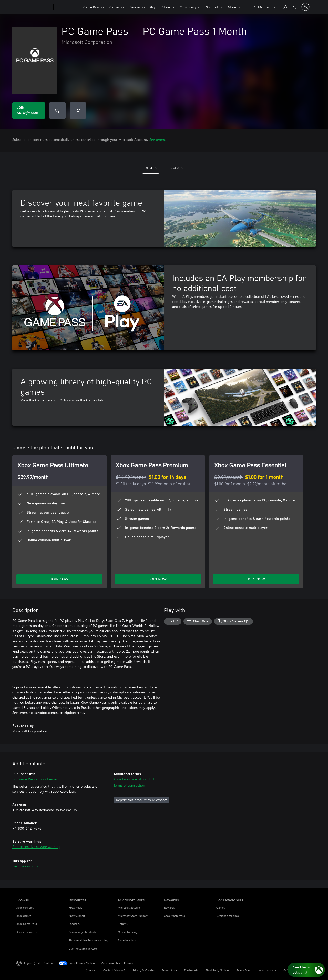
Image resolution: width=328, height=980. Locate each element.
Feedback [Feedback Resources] (74, 924)
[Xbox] (68, 7)
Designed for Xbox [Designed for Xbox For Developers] (228, 916)
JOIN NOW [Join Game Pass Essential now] (256, 579)
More (232, 7)
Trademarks (191, 970)
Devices (135, 7)
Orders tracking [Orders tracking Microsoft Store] (127, 932)
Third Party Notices (217, 970)
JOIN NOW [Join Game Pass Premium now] (158, 579)
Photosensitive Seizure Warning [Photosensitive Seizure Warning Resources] (88, 940)
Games (115, 7)
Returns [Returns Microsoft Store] (123, 924)
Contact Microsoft (114, 970)
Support (212, 7)
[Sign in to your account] (305, 7)
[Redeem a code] (78, 111)
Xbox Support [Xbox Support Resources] (77, 916)
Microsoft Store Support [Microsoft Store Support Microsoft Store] (133, 916)
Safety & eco (244, 970)
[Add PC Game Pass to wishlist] (57, 111)
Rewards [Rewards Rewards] (169, 907)
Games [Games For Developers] (221, 907)
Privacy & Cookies (144, 970)
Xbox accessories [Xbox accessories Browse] (27, 932)
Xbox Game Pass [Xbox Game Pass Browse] (27, 924)
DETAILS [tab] (151, 168)
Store (166, 7)
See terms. (157, 140)
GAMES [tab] (177, 168)
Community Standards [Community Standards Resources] (82, 932)
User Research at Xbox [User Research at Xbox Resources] (83, 948)
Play (152, 7)
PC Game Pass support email (35, 779)
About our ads (268, 970)
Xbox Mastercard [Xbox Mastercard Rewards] (175, 916)
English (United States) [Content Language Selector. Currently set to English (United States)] (38, 963)
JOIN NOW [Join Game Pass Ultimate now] (59, 579)
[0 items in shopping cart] (295, 7)
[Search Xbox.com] (285, 7)
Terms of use (169, 970)
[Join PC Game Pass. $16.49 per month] (29, 111)
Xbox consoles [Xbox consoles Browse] (25, 907)
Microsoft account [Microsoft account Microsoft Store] (129, 907)
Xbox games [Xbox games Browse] (24, 916)
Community (188, 7)
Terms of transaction (129, 785)
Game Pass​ (91, 7)
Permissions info (25, 866)
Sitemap (91, 970)
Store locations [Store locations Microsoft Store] (127, 940)
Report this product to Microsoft (141, 800)
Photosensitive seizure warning (36, 847)
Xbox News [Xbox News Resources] (75, 907)
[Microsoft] (34, 7)
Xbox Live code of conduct (134, 779)
